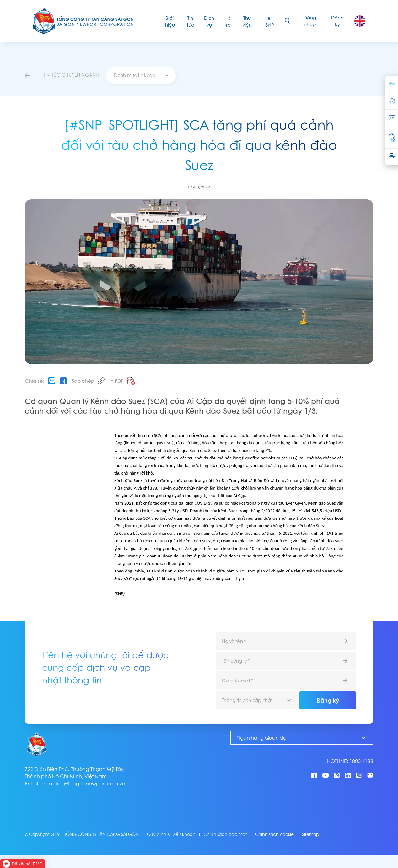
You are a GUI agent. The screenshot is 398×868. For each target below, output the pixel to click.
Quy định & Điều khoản (171, 834)
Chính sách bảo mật (225, 834)
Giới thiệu (169, 22)
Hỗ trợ (228, 22)
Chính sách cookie (274, 834)
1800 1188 (361, 761)
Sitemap (311, 834)
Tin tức (190, 22)
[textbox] (141, 75)
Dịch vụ (209, 22)
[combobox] (141, 75)
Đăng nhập (310, 21)
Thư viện (247, 22)
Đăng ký (337, 21)
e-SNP (270, 22)
